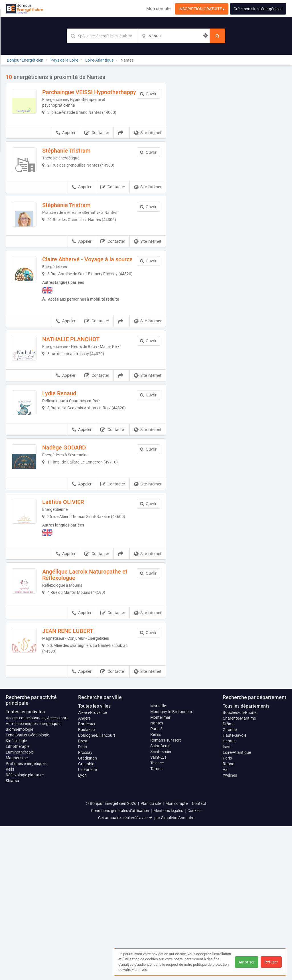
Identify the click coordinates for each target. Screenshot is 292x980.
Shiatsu (12, 934)
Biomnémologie (19, 883)
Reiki (10, 923)
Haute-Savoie (235, 889)
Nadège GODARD (82, 551)
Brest (83, 894)
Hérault (229, 894)
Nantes (157, 876)
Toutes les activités (25, 865)
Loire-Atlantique (237, 906)
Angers (84, 872)
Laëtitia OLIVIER (81, 623)
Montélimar (160, 871)
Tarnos (156, 922)
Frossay (85, 906)
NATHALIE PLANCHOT (89, 406)
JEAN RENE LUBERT (86, 771)
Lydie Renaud (77, 479)
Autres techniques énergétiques (34, 877)
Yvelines (230, 929)
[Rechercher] (217, 36)
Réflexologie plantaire (25, 929)
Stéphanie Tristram (84, 164)
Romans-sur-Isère (166, 894)
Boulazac (86, 883)
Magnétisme (17, 912)
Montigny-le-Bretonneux (172, 865)
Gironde (230, 883)
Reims (156, 888)
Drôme (229, 877)
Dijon (83, 900)
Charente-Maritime (239, 872)
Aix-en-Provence (92, 866)
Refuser (271, 962)
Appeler (66, 147)
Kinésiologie (16, 894)
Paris (227, 912)
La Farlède (87, 923)
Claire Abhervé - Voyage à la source (96, 312)
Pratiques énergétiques (26, 917)
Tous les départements (246, 859)
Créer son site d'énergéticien (258, 9)
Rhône (228, 917)
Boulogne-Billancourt (97, 889)
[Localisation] (174, 36)
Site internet (148, 147)
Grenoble (86, 917)
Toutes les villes (94, 859)
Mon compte (158, 9)
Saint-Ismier (161, 905)
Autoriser (247, 962)
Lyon (82, 929)
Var (226, 923)
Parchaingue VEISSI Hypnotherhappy (85, 95)
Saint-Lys (158, 911)
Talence (157, 916)
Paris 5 (156, 882)
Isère (227, 900)
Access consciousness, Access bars (37, 872)
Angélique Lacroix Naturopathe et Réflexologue (97, 702)
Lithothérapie (18, 900)
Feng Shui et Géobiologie (27, 889)
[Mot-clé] (102, 36)
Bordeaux (87, 877)
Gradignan (88, 912)
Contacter (97, 147)
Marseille (158, 859)
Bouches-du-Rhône (240, 866)
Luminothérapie (20, 906)
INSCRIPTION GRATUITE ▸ (202, 9)
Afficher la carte (230, 155)
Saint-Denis (160, 899)
